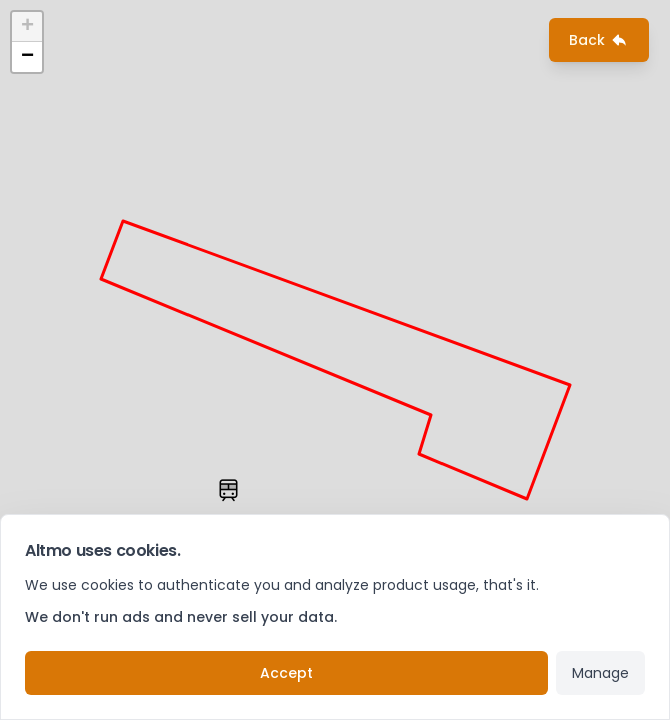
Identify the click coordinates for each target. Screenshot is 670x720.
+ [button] (27, 27)
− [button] (27, 57)
